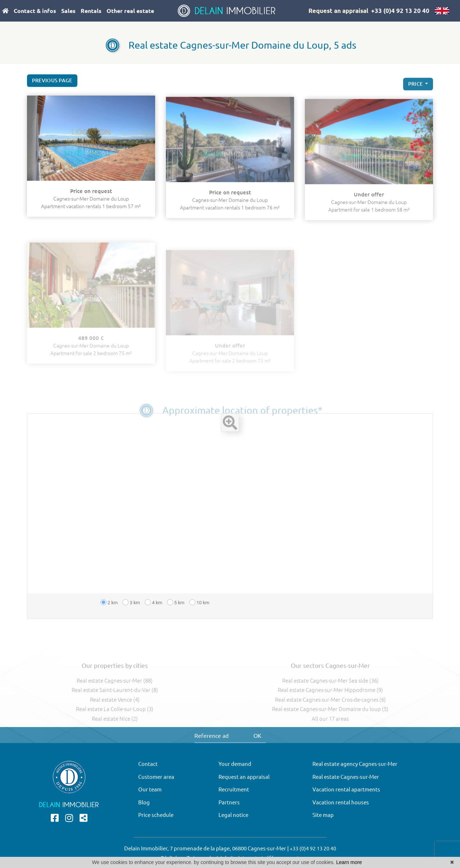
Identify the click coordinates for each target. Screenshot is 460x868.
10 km (199, 617)
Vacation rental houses (341, 802)
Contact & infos (35, 11)
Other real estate (130, 11)
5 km (176, 617)
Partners (229, 802)
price (416, 91)
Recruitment (234, 789)
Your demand (235, 764)
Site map (323, 815)
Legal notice (233, 815)
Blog (144, 802)
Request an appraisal (338, 11)
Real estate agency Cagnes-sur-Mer (355, 764)
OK (257, 736)
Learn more (349, 862)
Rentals (91, 11)
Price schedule (156, 815)
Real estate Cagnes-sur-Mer (346, 777)
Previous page (52, 83)
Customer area (156, 777)
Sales (68, 11)
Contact (148, 764)
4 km (154, 617)
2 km (109, 617)
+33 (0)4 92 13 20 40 (400, 11)
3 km (131, 617)
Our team (150, 789)
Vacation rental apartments (346, 789)
